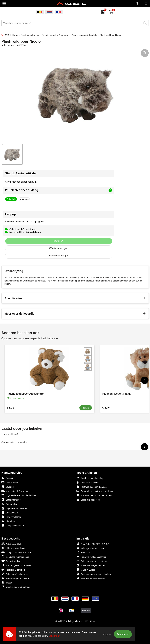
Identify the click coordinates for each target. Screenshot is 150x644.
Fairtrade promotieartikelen (91, 578)
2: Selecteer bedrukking (59, 190)
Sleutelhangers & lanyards (16, 578)
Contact (7, 478)
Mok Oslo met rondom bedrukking (94, 495)
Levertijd (8, 487)
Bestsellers (84, 552)
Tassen (7, 583)
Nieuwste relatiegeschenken (91, 557)
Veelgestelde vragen (13, 525)
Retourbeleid (9, 504)
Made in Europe (86, 570)
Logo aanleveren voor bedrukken (19, 495)
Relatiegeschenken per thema (92, 561)
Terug (7, 35)
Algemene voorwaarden (15, 508)
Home (15, 35)
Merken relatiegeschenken (91, 565)
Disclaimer (8, 521)
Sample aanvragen (59, 256)
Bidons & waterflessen (14, 548)
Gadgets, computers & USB (16, 552)
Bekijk (86, 408)
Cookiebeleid (10, 512)
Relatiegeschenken (30, 35)
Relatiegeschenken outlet (90, 548)
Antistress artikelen (12, 544)
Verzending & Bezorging (15, 491)
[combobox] (72, 23)
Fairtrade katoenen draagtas (92, 487)
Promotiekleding (11, 561)
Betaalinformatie (11, 500)
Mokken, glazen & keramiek (16, 565)
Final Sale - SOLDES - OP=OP (93, 544)
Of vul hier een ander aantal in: (21, 182)
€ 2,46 (106, 408)
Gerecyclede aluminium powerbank (95, 491)
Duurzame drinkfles (88, 482)
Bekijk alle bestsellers (88, 500)
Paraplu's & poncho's (13, 570)
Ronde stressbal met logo (90, 478)
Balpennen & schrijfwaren (15, 574)
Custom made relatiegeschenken (94, 574)
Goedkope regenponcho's (15, 557)
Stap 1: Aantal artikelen (21, 173)
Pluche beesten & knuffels (84, 35)
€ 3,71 (10, 408)
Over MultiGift (10, 482)
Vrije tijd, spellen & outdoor (56, 35)
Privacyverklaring (11, 517)
